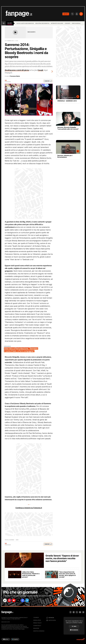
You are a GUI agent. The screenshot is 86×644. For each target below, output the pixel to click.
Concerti (67, 23)
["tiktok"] (5, 601)
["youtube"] (14, 601)
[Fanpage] (7, 612)
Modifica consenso (39, 631)
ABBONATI (66, 14)
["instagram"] (10, 601)
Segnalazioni (37, 620)
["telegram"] (29, 601)
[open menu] (4, 23)
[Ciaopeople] (81, 640)
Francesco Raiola (15, 76)
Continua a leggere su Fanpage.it (29, 508)
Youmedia (36, 618)
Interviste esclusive (57, 23)
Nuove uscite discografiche (25, 23)
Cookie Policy (37, 626)
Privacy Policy (37, 623)
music (10, 23)
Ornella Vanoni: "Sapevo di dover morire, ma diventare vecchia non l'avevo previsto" (62, 558)
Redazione (36, 628)
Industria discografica (42, 23)
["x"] (19, 601)
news (17, 540)
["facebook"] (24, 601)
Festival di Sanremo (9, 540)
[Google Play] (15, 639)
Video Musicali (76, 23)
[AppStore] (6, 639)
